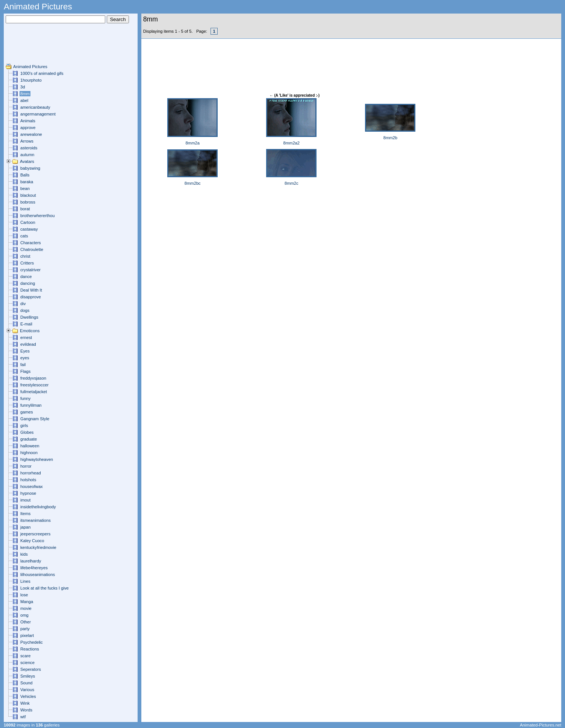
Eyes (25, 351)
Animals (28, 121)
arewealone (31, 134)
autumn (27, 155)
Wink (25, 703)
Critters (27, 263)
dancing (28, 283)
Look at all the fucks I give (45, 588)
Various (27, 690)
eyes (25, 358)
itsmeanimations (36, 520)
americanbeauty (35, 107)
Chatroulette (32, 249)
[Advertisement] (28, 46)
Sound (26, 683)
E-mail (26, 324)
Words (26, 710)
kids (24, 554)
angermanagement (38, 114)
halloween (30, 446)
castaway (29, 229)
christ (25, 256)
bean (25, 188)
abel (24, 100)
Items (25, 514)
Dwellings (29, 317)
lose (24, 595)
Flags (25, 371)
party (25, 629)
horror (26, 466)
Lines (25, 581)
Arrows (27, 141)
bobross (28, 202)
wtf (23, 717)
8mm (25, 94)
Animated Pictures (30, 67)
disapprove (31, 297)
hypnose (28, 493)
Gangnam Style (35, 419)
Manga (27, 602)
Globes (27, 432)
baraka (27, 182)
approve (28, 128)
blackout (28, 195)
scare (25, 656)
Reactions (30, 649)
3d (23, 87)
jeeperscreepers (35, 534)
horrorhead (31, 473)
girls (24, 426)
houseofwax (32, 486)
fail (23, 365)
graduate (29, 439)
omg (24, 615)
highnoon (29, 453)
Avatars (27, 161)
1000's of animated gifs (42, 73)
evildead (28, 344)
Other (26, 622)
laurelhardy (31, 561)
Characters (31, 243)
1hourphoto (31, 80)
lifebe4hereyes (34, 568)
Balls (25, 175)
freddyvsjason (33, 378)
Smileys (28, 676)
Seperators (31, 669)
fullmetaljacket (34, 392)
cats (24, 236)
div (23, 304)
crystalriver (30, 270)
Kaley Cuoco (32, 541)
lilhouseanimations (38, 574)
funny (25, 398)
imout (25, 500)
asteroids (29, 148)
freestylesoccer (34, 385)
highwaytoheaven (37, 459)
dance (26, 277)
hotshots (28, 480)
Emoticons (30, 331)
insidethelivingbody (38, 507)
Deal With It (31, 290)
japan (25, 527)
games (27, 412)
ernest (26, 337)
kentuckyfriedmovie (38, 547)
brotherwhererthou (37, 216)
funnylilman (31, 405)
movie (26, 608)
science (27, 663)
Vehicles (28, 696)
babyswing (30, 168)
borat (25, 209)
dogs (25, 310)
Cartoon (28, 222)
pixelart (27, 635)
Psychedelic (32, 642)
